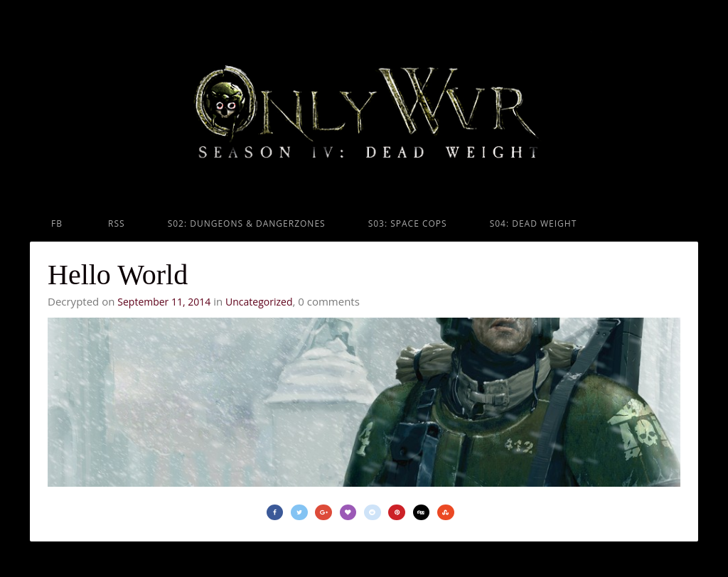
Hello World (118, 275)
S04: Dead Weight (534, 223)
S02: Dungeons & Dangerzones (247, 223)
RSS (115, 223)
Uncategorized (259, 302)
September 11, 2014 (164, 302)
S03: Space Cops (408, 223)
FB (57, 223)
